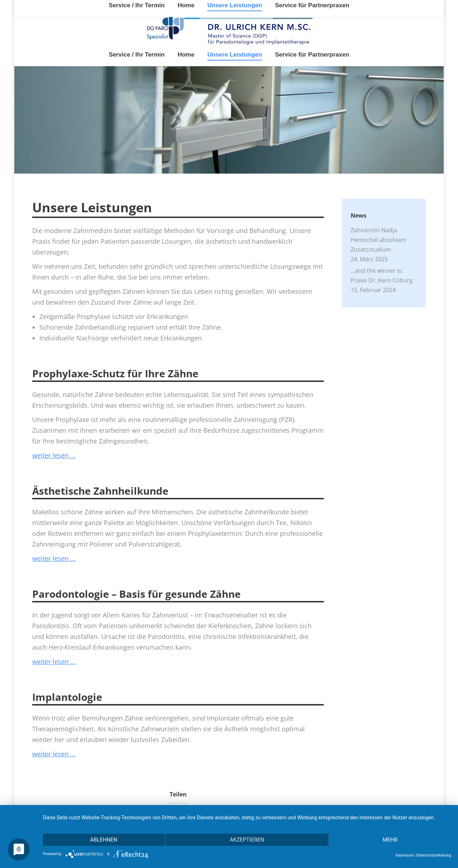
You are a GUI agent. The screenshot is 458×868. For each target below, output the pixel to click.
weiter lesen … (54, 455)
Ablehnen (104, 840)
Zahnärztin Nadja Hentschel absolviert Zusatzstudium (378, 240)
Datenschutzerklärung (433, 855)
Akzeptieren (247, 840)
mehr (390, 840)
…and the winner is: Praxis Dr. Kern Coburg (382, 275)
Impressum (404, 855)
